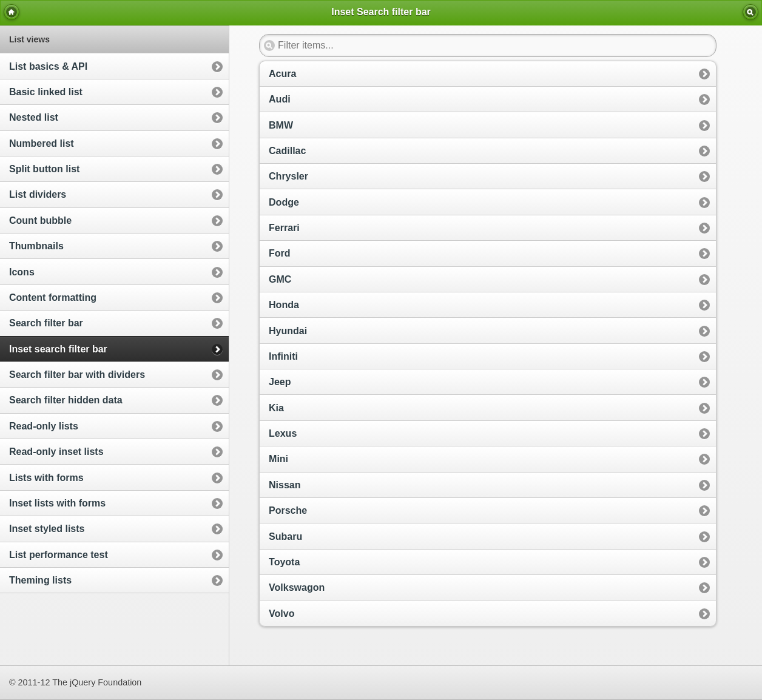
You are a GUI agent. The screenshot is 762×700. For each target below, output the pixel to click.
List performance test (59, 555)
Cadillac (287, 151)
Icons (22, 272)
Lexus (283, 433)
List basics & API (48, 66)
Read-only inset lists (56, 452)
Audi (280, 99)
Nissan (285, 485)
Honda (284, 305)
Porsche (288, 510)
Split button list (44, 169)
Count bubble (40, 220)
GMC (280, 279)
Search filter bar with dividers (77, 375)
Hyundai (288, 331)
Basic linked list (46, 92)
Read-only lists (44, 426)
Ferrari (284, 228)
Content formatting (53, 298)
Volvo (282, 614)
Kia (276, 408)
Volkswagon (297, 587)
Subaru (285, 537)
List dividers (38, 194)
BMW (281, 125)
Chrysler (288, 176)
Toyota (284, 562)
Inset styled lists (47, 529)
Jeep (280, 382)
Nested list (34, 117)
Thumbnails (36, 246)
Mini (278, 459)
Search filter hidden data (66, 400)
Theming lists (40, 580)
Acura (282, 74)
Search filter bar (46, 323)
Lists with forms (46, 478)
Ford (280, 253)
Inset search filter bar (58, 349)
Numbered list (42, 143)
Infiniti (283, 356)
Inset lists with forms (57, 503)
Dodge (284, 202)
